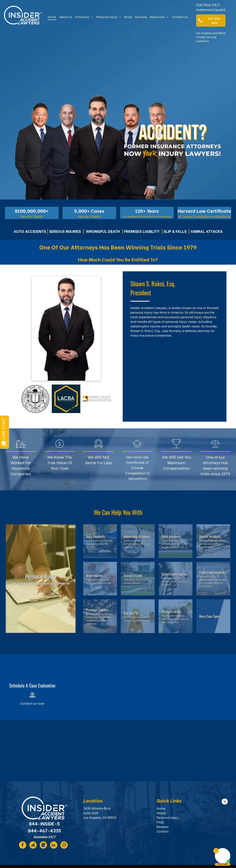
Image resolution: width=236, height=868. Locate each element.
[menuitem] (52, 17)
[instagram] (64, 846)
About (161, 813)
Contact (163, 831)
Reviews (163, 827)
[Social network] (33, 846)
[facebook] (23, 846)
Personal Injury (168, 817)
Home (161, 808)
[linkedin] (54, 846)
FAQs (160, 822)
